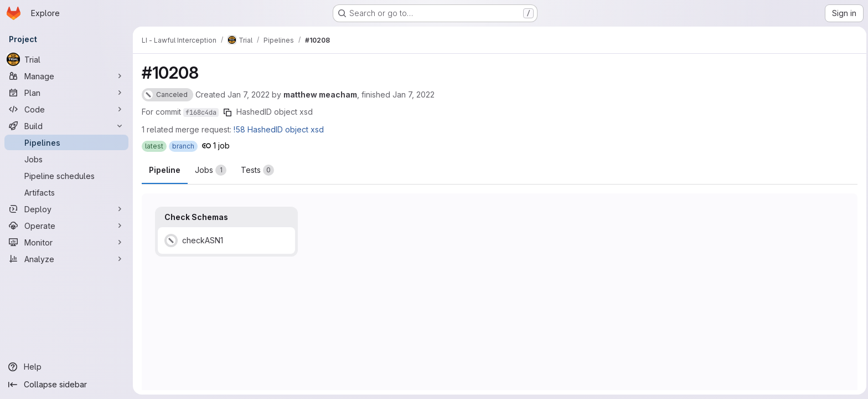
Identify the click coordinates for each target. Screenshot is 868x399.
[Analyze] (66, 259)
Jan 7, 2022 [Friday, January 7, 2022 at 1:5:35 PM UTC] (249, 94)
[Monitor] (66, 242)
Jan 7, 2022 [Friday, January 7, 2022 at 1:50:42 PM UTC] (414, 94)
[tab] (211, 170)
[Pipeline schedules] (66, 176)
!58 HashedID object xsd (279, 129)
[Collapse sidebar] (66, 385)
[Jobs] (66, 159)
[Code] (66, 109)
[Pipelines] (66, 142)
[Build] (66, 126)
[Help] (66, 367)
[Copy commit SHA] (228, 112)
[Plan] (66, 93)
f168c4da (201, 112)
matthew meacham (320, 94)
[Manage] (66, 76)
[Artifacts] (66, 192)
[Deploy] (66, 209)
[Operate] (66, 226)
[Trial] (66, 59)
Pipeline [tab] (165, 170)
